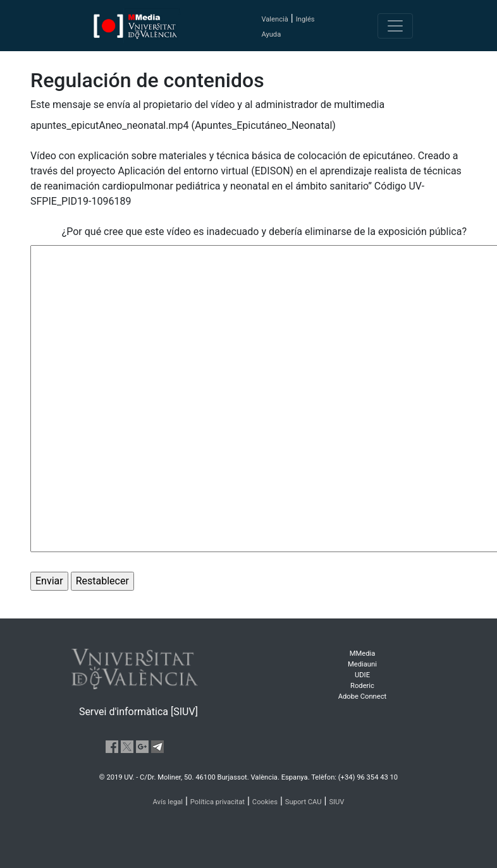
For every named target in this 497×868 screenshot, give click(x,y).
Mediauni (362, 664)
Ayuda (271, 34)
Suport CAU (304, 802)
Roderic (362, 686)
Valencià (274, 19)
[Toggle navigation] (395, 26)
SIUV (336, 802)
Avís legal (168, 802)
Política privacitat (218, 802)
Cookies (265, 802)
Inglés (305, 19)
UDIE (362, 675)
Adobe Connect (362, 696)
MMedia (363, 654)
